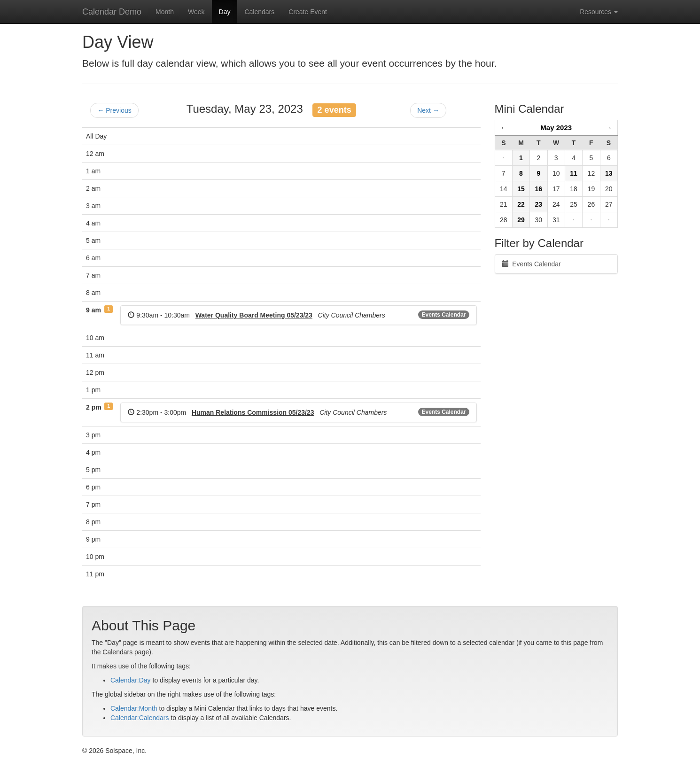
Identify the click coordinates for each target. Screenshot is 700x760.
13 (609, 173)
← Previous (114, 110)
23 (539, 204)
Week (196, 12)
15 (521, 189)
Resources (599, 12)
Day (225, 12)
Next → (428, 110)
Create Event (308, 12)
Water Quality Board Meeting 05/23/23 (254, 315)
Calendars (259, 12)
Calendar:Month (134, 708)
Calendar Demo (112, 12)
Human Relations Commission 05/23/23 (253, 412)
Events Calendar (443, 315)
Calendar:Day (131, 680)
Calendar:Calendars (140, 718)
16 (539, 189)
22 (521, 204)
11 (574, 173)
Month (165, 12)
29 (521, 220)
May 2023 (556, 128)
